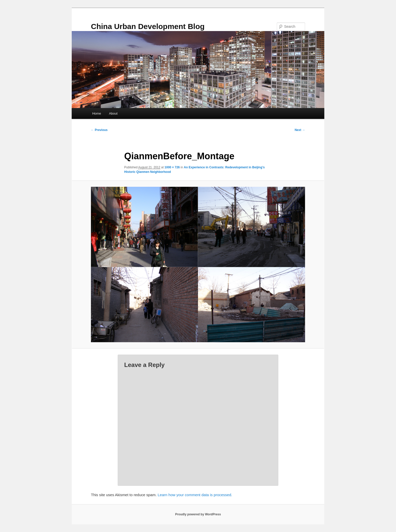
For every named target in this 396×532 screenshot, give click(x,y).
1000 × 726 (172, 167)
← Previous (99, 130)
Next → (300, 130)
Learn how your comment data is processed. (195, 495)
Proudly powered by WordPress (198, 514)
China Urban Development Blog (148, 26)
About (113, 113)
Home (97, 113)
